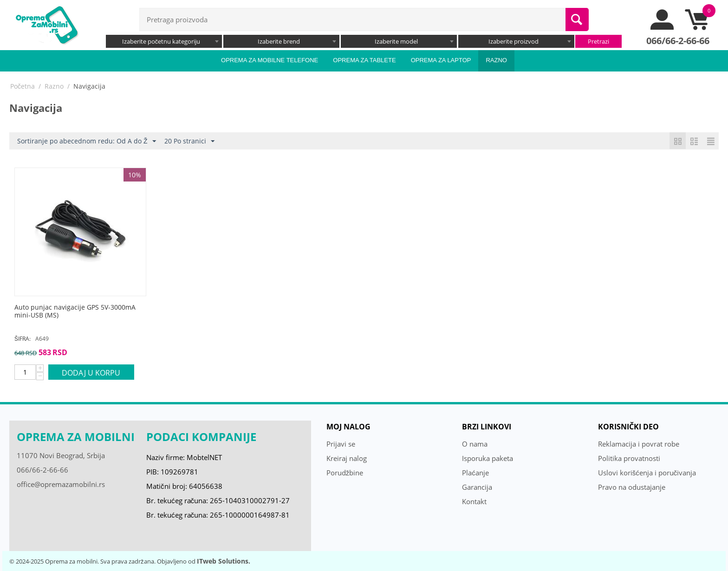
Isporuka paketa (487, 458)
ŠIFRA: (23, 339)
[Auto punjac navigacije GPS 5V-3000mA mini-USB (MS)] (80, 311)
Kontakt (474, 501)
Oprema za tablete (364, 60)
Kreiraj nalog (347, 458)
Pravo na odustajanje (632, 487)
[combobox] (164, 41)
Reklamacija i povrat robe (639, 444)
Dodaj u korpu (91, 373)
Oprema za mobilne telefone (270, 60)
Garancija (477, 487)
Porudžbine (345, 473)
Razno (496, 60)
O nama (475, 444)
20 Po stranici (189, 141)
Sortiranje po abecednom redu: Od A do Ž (87, 141)
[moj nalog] (663, 27)
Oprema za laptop (441, 60)
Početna (23, 86)
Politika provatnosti (629, 458)
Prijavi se (341, 444)
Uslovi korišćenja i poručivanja (647, 473)
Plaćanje (475, 473)
